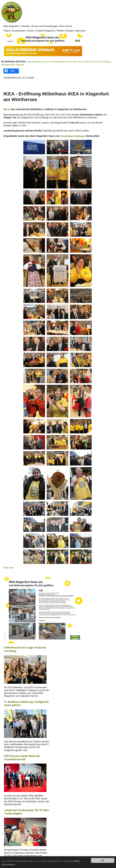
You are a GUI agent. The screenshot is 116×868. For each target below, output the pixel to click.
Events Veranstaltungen (53, 62)
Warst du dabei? (72, 62)
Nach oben (8, 568)
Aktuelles (25, 26)
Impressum (80, 31)
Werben (60, 31)
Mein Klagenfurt (11, 26)
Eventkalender (19, 31)
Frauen (30, 31)
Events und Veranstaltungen (45, 26)
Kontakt (69, 31)
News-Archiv (66, 26)
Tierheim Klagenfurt (45, 31)
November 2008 (88, 62)
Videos (7, 31)
